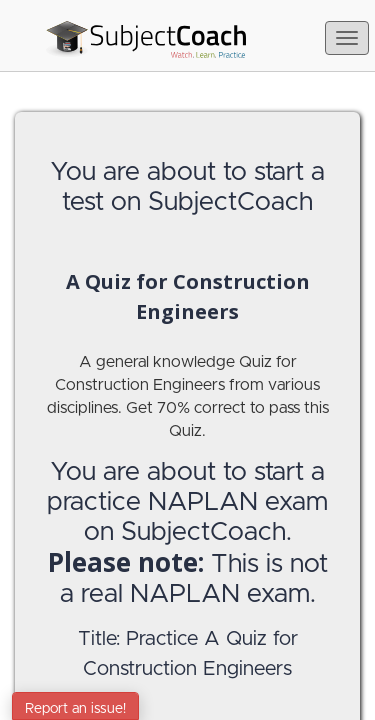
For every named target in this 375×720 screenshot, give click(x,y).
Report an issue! (75, 709)
